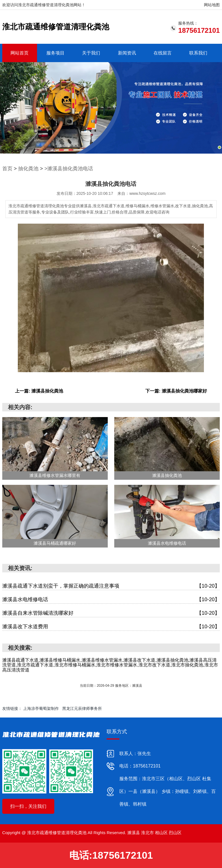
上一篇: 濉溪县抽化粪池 (39, 391)
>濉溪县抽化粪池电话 (69, 169)
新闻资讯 (127, 53)
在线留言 (163, 53)
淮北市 (147, 833)
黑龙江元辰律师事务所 (82, 708)
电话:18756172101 (111, 855)
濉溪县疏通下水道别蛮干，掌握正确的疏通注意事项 (111, 586)
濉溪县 (134, 833)
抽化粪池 (28, 169)
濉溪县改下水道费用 (111, 627)
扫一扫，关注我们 (28, 806)
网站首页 (20, 53)
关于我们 (91, 53)
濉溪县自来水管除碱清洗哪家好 (111, 613)
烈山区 (175, 833)
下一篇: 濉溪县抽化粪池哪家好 (176, 391)
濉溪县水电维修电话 (111, 600)
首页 (7, 169)
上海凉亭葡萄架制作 (41, 708)
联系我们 (198, 53)
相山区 (161, 833)
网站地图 (212, 5)
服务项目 (55, 53)
